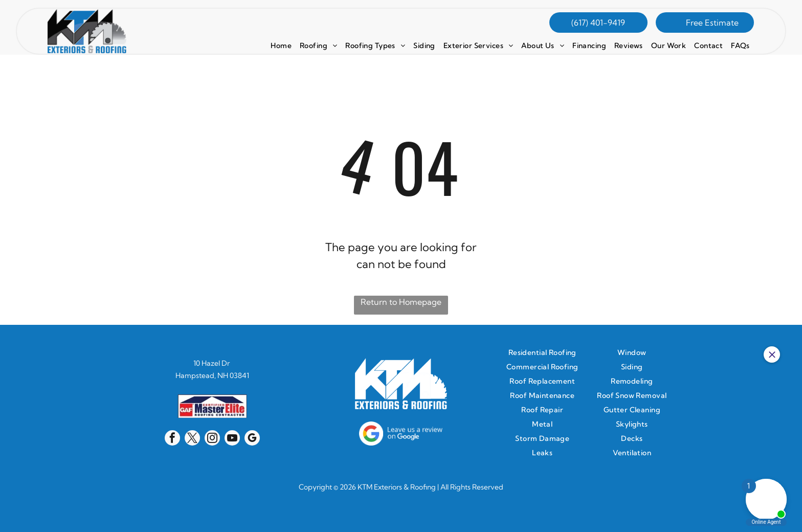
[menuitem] (281, 46)
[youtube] (232, 439)
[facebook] (172, 439)
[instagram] (212, 439)
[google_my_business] (252, 439)
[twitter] (192, 439)
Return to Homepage (401, 302)
